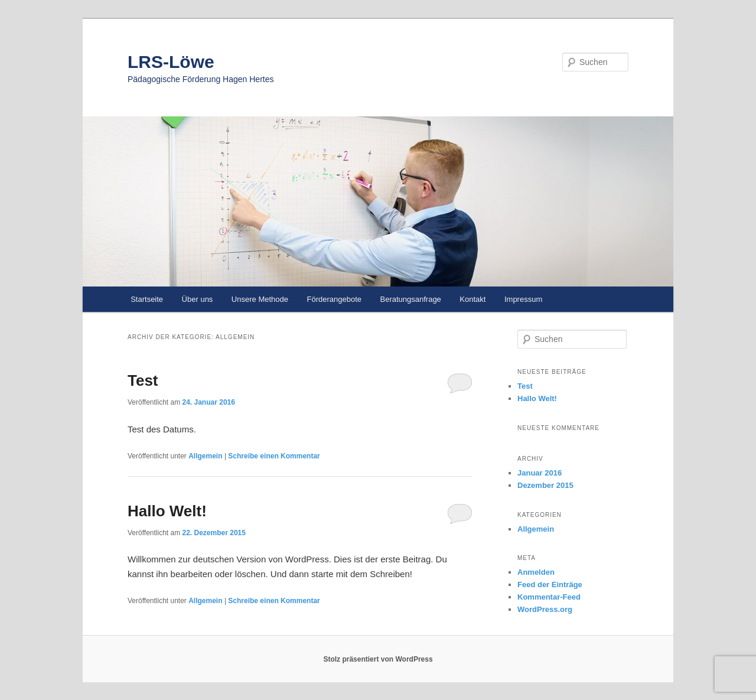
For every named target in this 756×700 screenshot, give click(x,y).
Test (143, 380)
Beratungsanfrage (411, 299)
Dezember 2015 (545, 485)
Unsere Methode (260, 299)
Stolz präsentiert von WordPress (378, 659)
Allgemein (205, 456)
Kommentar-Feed (549, 597)
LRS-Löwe (171, 62)
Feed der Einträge (550, 585)
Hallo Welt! (167, 511)
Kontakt (472, 299)
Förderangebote (334, 299)
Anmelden (536, 572)
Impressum (523, 299)
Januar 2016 (540, 473)
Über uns (198, 299)
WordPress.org (545, 609)
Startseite (147, 299)
